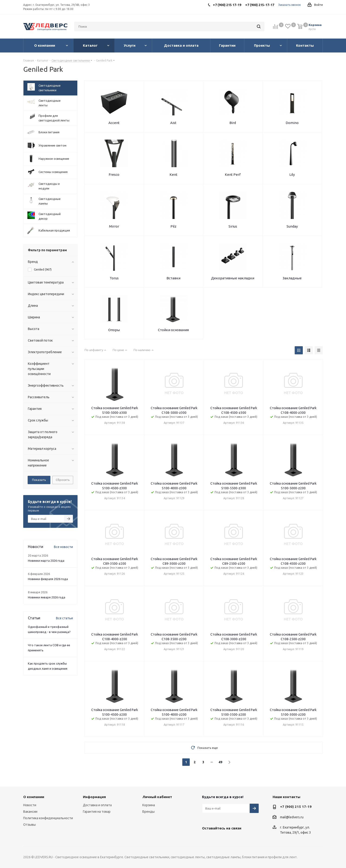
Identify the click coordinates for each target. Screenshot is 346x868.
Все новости (63, 547)
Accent (114, 123)
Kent (173, 175)
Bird (233, 123)
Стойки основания (173, 330)
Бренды (149, 812)
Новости (30, 805)
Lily (292, 175)
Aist (173, 123)
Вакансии (30, 812)
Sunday (292, 226)
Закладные (292, 278)
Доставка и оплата (97, 805)
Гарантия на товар (97, 812)
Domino (292, 123)
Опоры (114, 330)
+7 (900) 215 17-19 (296, 807)
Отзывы (29, 825)
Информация (94, 797)
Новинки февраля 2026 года (48, 579)
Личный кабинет (157, 797)
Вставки (173, 278)
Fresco (114, 175)
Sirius (233, 226)
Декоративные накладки (233, 278)
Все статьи (64, 618)
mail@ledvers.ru (292, 817)
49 (220, 762)
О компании (34, 797)
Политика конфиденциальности (48, 818)
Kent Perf (233, 175)
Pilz (173, 226)
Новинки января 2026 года (47, 597)
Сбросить (63, 480)
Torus (114, 278)
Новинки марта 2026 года (46, 561)
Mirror (114, 226)
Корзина (149, 805)
